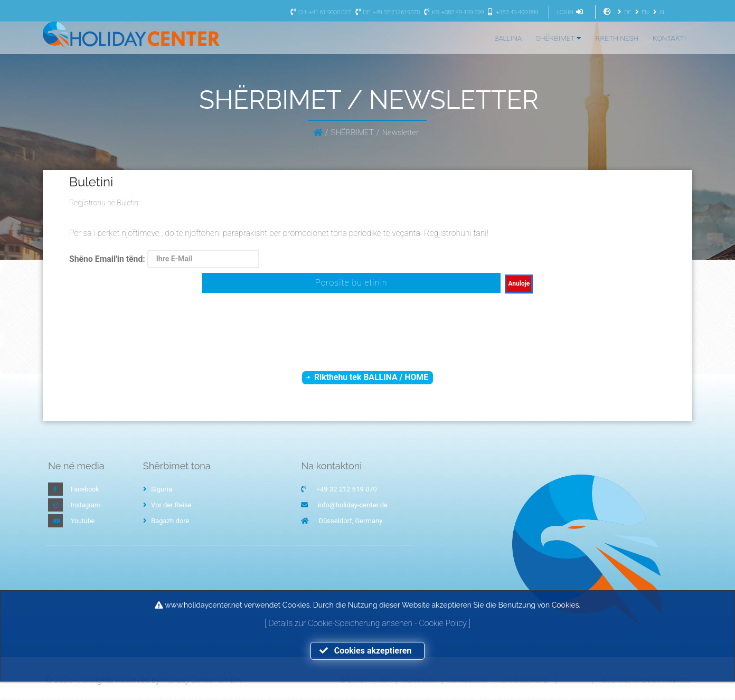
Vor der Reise (167, 507)
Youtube (83, 522)
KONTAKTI (669, 38)
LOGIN (571, 12)
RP (384, 682)
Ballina (353, 682)
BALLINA (508, 38)
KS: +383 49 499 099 (453, 12)
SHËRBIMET (559, 38)
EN (641, 12)
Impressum (468, 682)
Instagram (86, 507)
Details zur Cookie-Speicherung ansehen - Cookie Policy (369, 623)
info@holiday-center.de (353, 507)
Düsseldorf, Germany (351, 522)
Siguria (158, 491)
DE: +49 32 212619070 (386, 12)
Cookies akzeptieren (368, 651)
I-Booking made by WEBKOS (644, 682)
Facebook (86, 491)
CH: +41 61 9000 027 (319, 12)
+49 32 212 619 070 (347, 491)
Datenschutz (525, 682)
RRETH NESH (617, 38)
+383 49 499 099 (512, 12)
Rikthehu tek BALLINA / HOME (371, 378)
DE (623, 12)
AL (658, 12)
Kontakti (419, 682)
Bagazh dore (166, 522)
